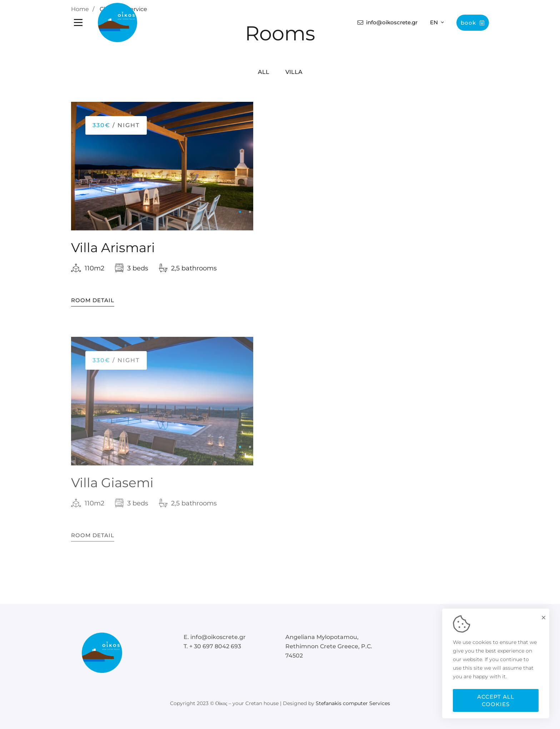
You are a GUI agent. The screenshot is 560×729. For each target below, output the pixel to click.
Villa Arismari (113, 248)
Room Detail (93, 301)
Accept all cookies (496, 700)
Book (473, 23)
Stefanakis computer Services (353, 703)
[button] (240, 213)
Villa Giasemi (112, 489)
